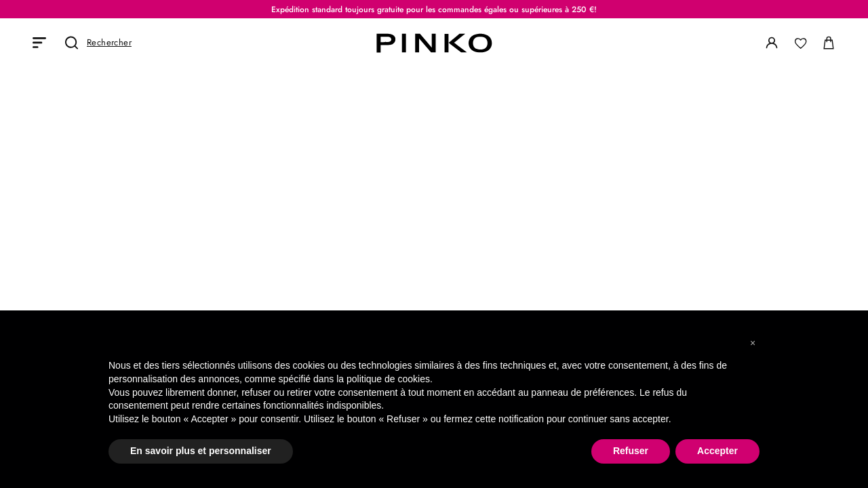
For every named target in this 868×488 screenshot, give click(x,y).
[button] (753, 343)
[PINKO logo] (434, 43)
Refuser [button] (631, 451)
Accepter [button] (717, 451)
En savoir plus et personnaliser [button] (201, 451)
